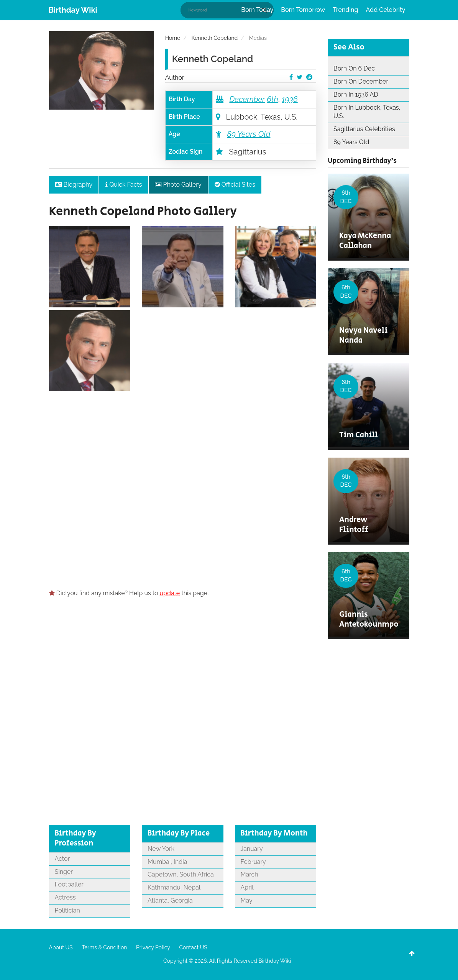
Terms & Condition (104, 947)
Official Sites (235, 185)
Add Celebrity (386, 10)
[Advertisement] (183, 486)
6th (272, 99)
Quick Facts (124, 185)
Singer (64, 872)
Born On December (361, 81)
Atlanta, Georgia (170, 900)
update (170, 593)
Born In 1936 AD (356, 94)
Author (175, 78)
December (247, 99)
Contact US (193, 947)
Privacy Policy (153, 947)
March (250, 874)
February (253, 862)
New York (161, 849)
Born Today (257, 10)
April (247, 887)
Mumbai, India (167, 862)
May (247, 900)
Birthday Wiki (73, 10)
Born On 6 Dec (354, 68)
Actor (62, 859)
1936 (290, 99)
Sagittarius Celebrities (364, 129)
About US (61, 947)
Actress (65, 897)
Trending (345, 10)
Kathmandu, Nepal (174, 887)
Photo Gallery (178, 185)
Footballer (69, 884)
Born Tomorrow (303, 10)
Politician (67, 910)
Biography (74, 185)
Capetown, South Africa (181, 874)
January (252, 849)
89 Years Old (249, 134)
